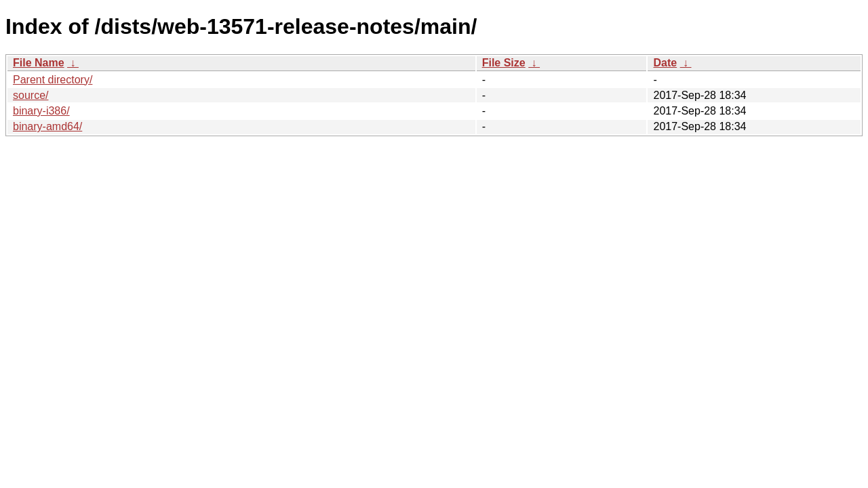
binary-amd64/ (47, 126)
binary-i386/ (41, 111)
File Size (504, 63)
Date (665, 63)
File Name (39, 63)
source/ (31, 95)
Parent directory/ (53, 80)
